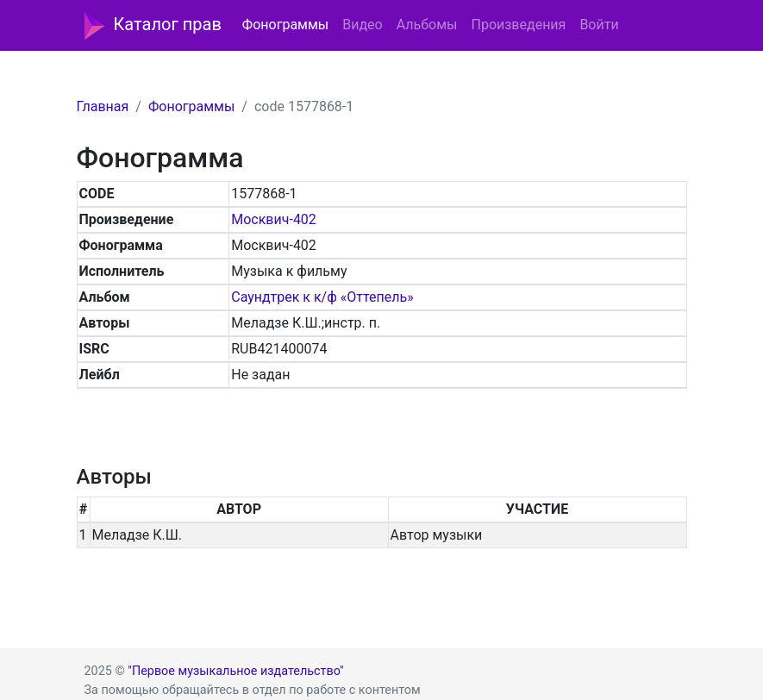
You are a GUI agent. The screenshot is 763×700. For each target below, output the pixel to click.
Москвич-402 (274, 219)
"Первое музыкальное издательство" (235, 671)
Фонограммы (285, 25)
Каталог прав (153, 26)
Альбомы (427, 25)
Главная (103, 106)
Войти (599, 25)
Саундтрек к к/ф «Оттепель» (322, 297)
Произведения (518, 25)
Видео (362, 25)
